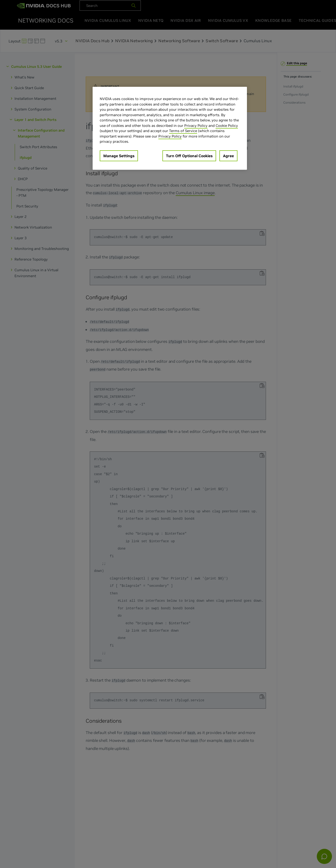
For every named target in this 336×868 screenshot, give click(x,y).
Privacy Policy (196, 126)
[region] (170, 128)
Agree (228, 156)
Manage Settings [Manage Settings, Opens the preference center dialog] (119, 156)
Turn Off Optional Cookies (189, 156)
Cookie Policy (227, 126)
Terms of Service (183, 131)
